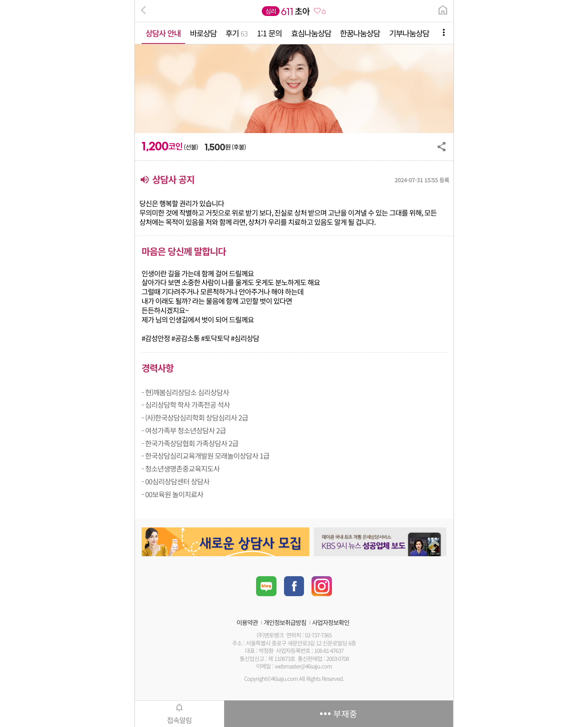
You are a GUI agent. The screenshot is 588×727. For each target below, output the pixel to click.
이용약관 (247, 622)
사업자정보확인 (331, 622)
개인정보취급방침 (285, 622)
